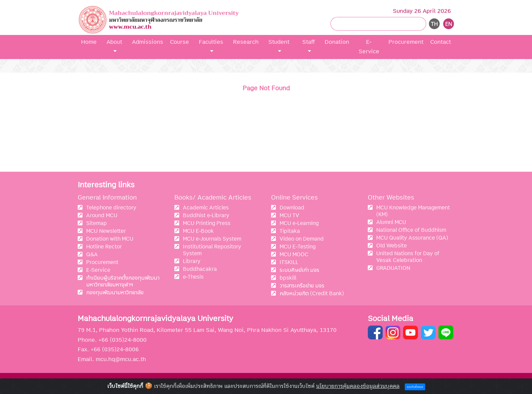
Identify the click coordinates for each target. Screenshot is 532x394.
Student (279, 42)
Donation (337, 42)
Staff (309, 42)
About (114, 42)
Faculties (211, 42)
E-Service (369, 47)
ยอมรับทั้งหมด (415, 387)
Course (179, 42)
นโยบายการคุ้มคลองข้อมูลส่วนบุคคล (358, 386)
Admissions (148, 42)
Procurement (406, 42)
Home (89, 42)
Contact (441, 42)
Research (246, 42)
